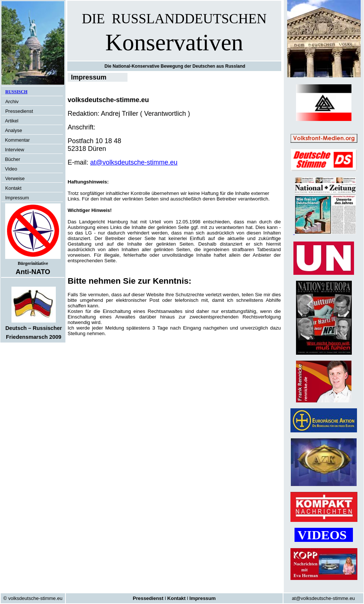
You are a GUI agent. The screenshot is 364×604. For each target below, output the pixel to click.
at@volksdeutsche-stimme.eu (134, 162)
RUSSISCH (16, 92)
